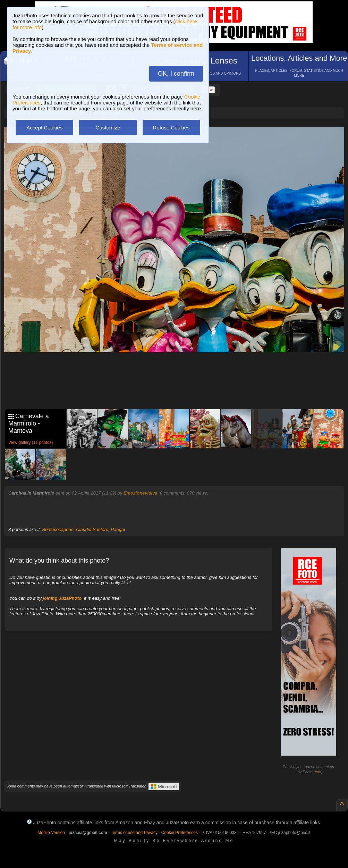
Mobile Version (51, 833)
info (318, 772)
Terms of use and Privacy (134, 833)
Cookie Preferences (180, 833)
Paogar (118, 529)
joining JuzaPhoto (62, 598)
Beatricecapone (58, 529)
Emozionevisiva (141, 493)
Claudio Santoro (92, 529)
